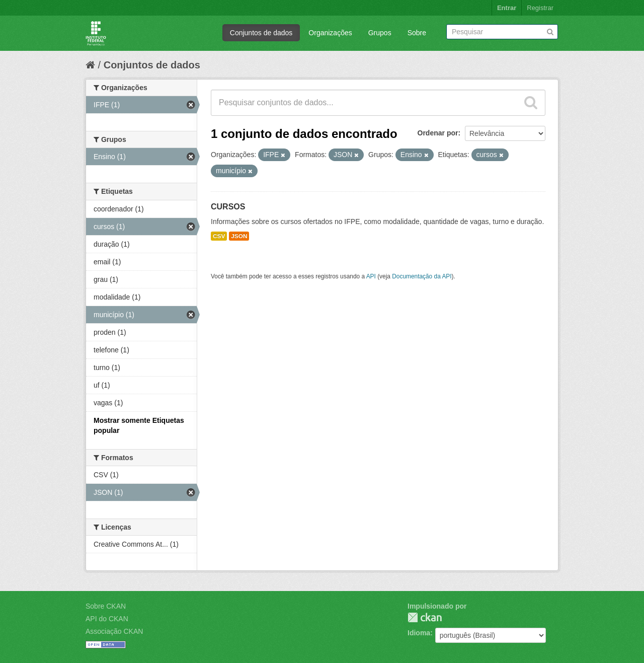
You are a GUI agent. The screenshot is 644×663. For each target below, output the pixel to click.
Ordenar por (438, 133)
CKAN (425, 617)
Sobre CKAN (106, 606)
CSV (219, 236)
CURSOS (228, 207)
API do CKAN (107, 619)
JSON (239, 236)
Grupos (380, 33)
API (371, 276)
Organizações (330, 33)
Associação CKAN (114, 631)
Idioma (419, 633)
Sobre (417, 33)
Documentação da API (422, 276)
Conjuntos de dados (261, 33)
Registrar (540, 8)
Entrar (507, 8)
